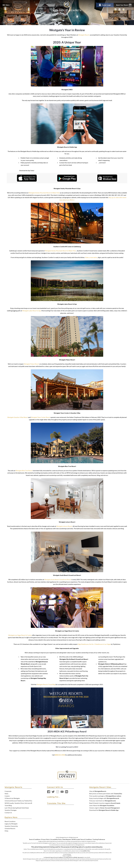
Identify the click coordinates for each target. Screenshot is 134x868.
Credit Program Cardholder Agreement (74, 857)
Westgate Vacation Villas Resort (18, 417)
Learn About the (102, 805)
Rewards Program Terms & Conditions (54, 857)
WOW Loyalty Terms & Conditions (82, 839)
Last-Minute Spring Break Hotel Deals (17, 808)
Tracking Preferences (99, 839)
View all (98, 791)
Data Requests (67, 839)
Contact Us (8, 813)
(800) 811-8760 (60, 755)
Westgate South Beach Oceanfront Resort (58, 579)
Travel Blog (8, 805)
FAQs (6, 831)
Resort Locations (10, 821)
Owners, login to (104, 808)
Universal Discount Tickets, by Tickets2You (18, 801)
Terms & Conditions (35, 839)
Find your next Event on (103, 801)
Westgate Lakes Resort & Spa (32, 311)
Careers (7, 796)
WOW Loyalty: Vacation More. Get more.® (18, 803)
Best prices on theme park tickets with (106, 794)
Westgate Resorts (84, 35)
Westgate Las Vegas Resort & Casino (20, 635)
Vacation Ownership (11, 826)
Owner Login (105, 5)
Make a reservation (91, 257)
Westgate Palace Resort (31, 364)
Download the (104, 810)
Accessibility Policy (56, 839)
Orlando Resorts (10, 828)
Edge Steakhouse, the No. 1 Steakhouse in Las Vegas (94, 644)
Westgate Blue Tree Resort (24, 471)
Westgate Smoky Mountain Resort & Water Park (44, 193)
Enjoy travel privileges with (104, 798)
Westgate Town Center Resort (41, 417)
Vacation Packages (11, 810)
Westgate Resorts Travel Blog (46, 684)
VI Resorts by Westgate (12, 798)
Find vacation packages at (105, 796)
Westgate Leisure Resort (64, 526)
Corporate (8, 791)
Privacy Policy (45, 839)
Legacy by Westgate (11, 824)
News (6, 794)
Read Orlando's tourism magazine (105, 803)
